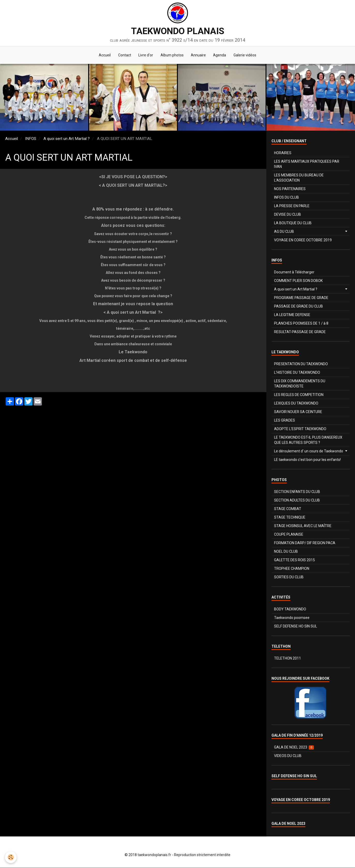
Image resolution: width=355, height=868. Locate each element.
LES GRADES (285, 421)
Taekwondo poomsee (292, 618)
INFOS (31, 139)
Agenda (221, 55)
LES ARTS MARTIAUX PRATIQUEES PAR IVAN (307, 164)
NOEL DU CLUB (286, 552)
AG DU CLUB (284, 232)
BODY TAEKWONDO (290, 609)
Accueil (104, 55)
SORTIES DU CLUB (289, 577)
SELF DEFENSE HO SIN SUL (296, 626)
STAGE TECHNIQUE (290, 518)
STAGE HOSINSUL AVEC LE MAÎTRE (303, 526)
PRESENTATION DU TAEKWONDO (301, 364)
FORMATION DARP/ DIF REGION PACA (305, 543)
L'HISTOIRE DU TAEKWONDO (297, 373)
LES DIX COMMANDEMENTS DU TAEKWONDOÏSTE (300, 384)
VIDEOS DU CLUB (288, 756)
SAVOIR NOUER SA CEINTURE (298, 412)
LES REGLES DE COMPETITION (299, 395)
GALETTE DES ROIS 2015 (294, 560)
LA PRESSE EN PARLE (292, 206)
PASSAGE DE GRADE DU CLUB (299, 306)
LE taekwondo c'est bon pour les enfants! (307, 460)
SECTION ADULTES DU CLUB (297, 500)
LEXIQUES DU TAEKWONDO (296, 403)
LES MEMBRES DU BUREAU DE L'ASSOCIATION (299, 178)
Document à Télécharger (294, 272)
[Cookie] (11, 857)
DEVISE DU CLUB (288, 215)
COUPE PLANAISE (289, 535)
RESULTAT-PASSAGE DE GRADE (300, 332)
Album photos (172, 55)
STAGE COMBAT (288, 509)
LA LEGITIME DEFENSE (292, 315)
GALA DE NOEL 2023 (294, 748)
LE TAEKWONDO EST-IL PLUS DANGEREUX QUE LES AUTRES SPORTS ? (308, 440)
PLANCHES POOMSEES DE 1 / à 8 (301, 324)
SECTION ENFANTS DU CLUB (297, 492)
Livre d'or (145, 55)
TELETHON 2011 (288, 659)
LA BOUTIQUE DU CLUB (293, 223)
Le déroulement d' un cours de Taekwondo (309, 451)
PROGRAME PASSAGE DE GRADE (301, 298)
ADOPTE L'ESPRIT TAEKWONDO (300, 429)
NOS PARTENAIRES (290, 189)
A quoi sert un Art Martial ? (67, 139)
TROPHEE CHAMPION (292, 569)
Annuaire (199, 55)
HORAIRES (283, 153)
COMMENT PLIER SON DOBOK (298, 281)
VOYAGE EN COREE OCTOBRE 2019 (303, 240)
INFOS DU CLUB (286, 198)
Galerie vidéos (246, 55)
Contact (124, 55)
